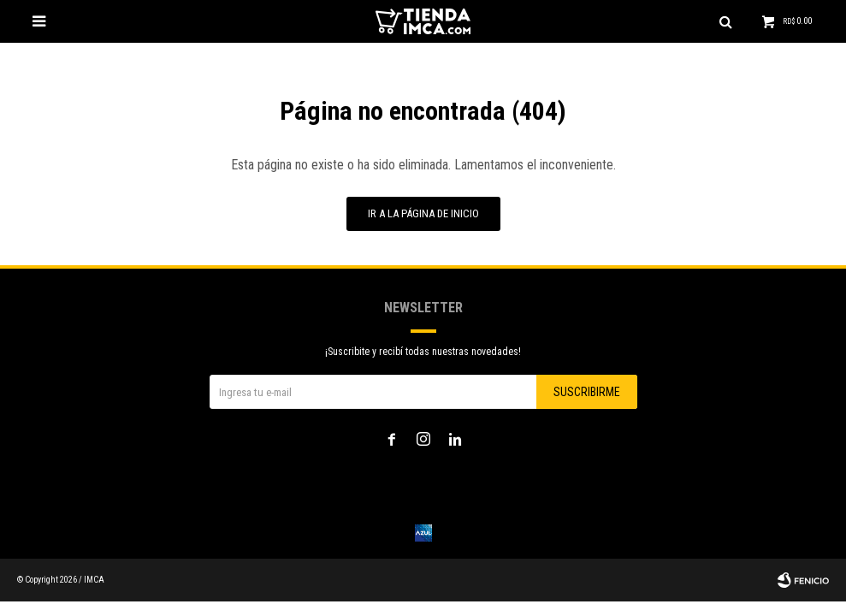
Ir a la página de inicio (423, 213)
